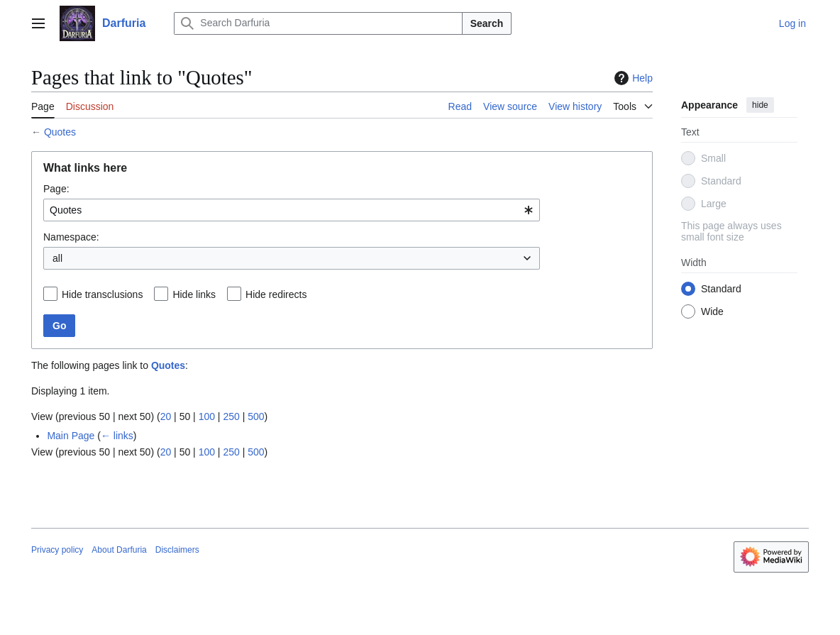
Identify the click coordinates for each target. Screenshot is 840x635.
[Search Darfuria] (318, 23)
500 (256, 416)
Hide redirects (276, 294)
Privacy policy (57, 550)
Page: (56, 189)
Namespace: (71, 237)
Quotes (60, 132)
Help (632, 78)
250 (231, 416)
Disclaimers (177, 550)
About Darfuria (119, 550)
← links (117, 436)
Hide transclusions (102, 294)
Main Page (71, 436)
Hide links (194, 294)
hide (760, 105)
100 (207, 416)
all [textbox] (57, 258)
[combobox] (292, 210)
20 (166, 416)
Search (487, 23)
